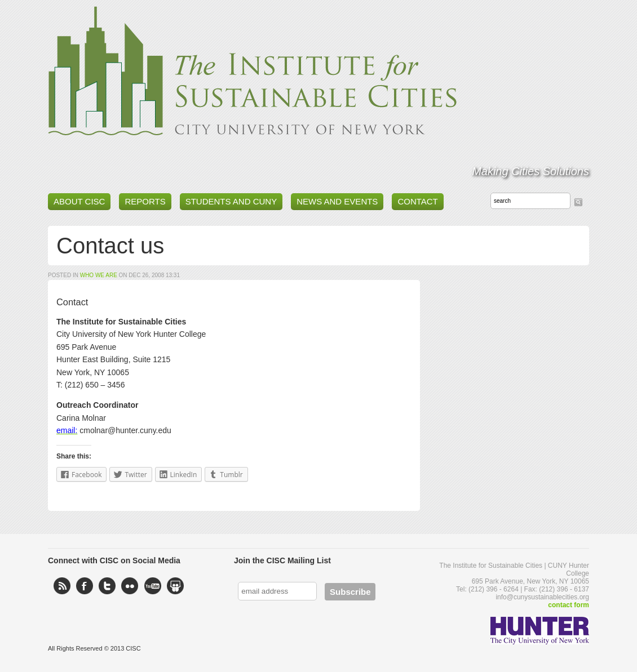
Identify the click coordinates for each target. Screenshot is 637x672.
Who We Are (99, 275)
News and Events (337, 201)
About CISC (79, 201)
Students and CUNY (231, 201)
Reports (145, 201)
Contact (417, 201)
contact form (569, 605)
